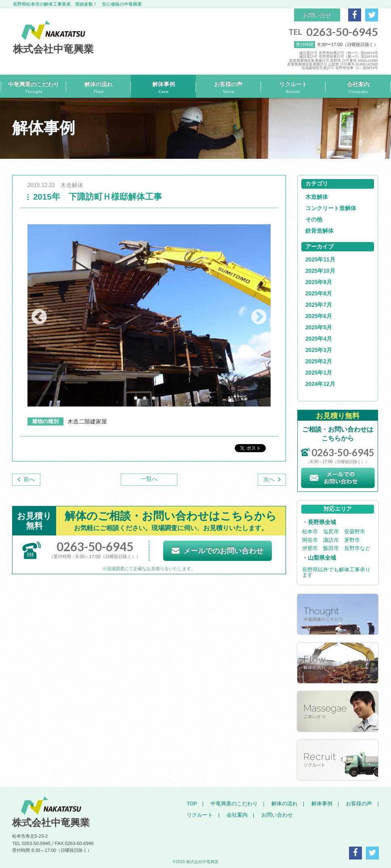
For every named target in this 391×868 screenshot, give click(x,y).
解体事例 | (323, 804)
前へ (29, 479)
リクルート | (203, 815)
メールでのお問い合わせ (218, 551)
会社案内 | (238, 815)
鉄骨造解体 (320, 231)
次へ (269, 479)
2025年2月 (319, 361)
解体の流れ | (285, 804)
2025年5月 (319, 328)
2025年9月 (319, 282)
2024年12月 (320, 384)
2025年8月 (319, 294)
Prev (39, 317)
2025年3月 (319, 350)
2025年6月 (319, 316)
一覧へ (149, 479)
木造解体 (317, 197)
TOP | (195, 804)
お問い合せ (317, 15)
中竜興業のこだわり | (235, 804)
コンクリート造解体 (331, 208)
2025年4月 (319, 339)
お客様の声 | (359, 804)
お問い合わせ (274, 815)
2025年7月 (319, 305)
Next (259, 317)
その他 (314, 220)
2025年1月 (319, 373)
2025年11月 (320, 260)
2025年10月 (320, 271)
